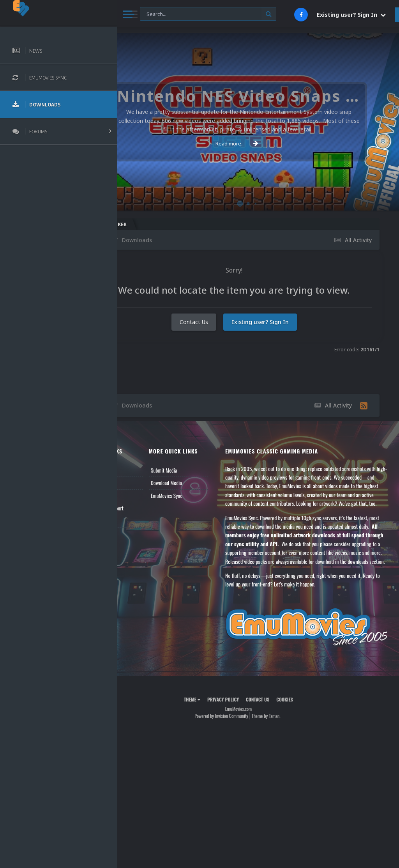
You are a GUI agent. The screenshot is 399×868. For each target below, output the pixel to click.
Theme (212, 729)
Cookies (304, 729)
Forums (138, 483)
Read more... (256, 143)
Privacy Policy (243, 729)
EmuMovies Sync (197, 496)
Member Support (147, 508)
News (136, 470)
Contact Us (213, 335)
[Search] (208, 14)
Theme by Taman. (286, 745)
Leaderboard (142, 496)
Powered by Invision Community (241, 745)
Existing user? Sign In (351, 15)
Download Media (197, 483)
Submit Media (195, 470)
